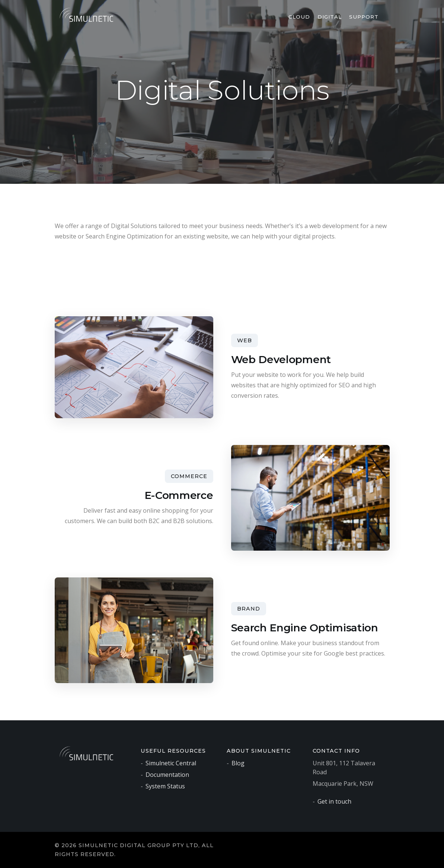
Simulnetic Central (171, 763)
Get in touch (334, 801)
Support (364, 17)
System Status (165, 786)
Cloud (299, 17)
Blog (238, 763)
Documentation (167, 775)
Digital (330, 17)
